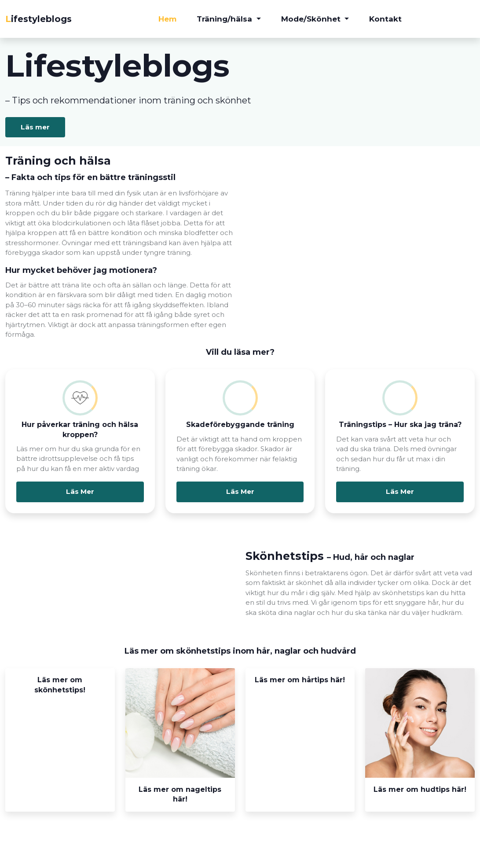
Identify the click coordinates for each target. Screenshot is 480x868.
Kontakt (385, 19)
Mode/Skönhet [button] (312, 19)
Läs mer (36, 127)
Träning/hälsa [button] (225, 19)
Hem (167, 19)
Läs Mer (80, 492)
